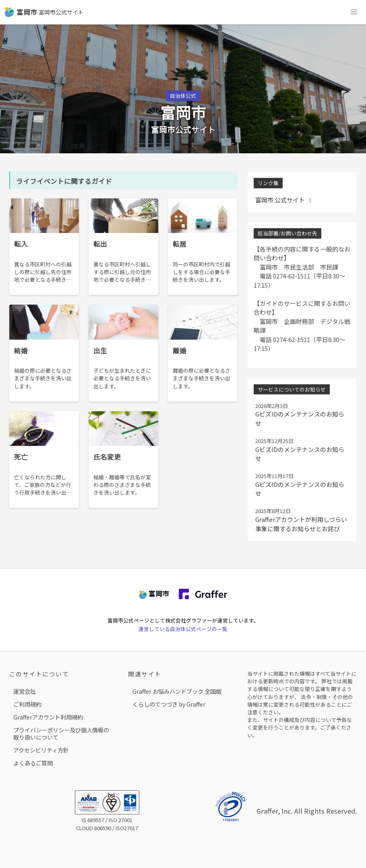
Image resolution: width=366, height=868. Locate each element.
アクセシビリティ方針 (41, 750)
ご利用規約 (27, 704)
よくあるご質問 (33, 763)
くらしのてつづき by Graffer (169, 704)
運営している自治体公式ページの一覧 (183, 629)
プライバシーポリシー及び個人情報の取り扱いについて (61, 733)
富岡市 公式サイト (285, 200)
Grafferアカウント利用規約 (48, 717)
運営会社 (25, 691)
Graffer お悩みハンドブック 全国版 (177, 691)
